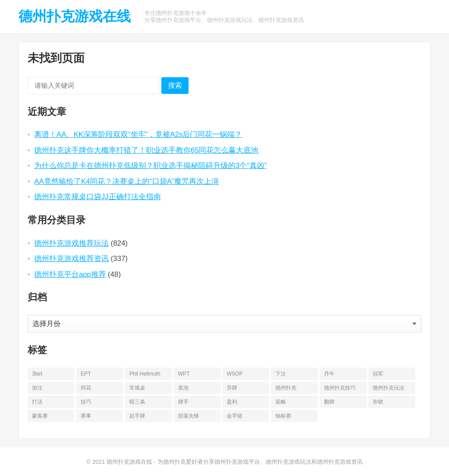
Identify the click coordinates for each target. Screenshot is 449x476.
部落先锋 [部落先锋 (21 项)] (189, 416)
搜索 (175, 85)
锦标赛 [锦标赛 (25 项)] (283, 416)
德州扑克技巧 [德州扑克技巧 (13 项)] (340, 388)
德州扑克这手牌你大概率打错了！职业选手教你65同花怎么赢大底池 (146, 150)
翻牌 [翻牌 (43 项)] (329, 402)
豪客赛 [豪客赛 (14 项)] (40, 416)
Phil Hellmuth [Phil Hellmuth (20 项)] (145, 374)
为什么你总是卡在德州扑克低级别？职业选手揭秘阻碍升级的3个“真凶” (150, 165)
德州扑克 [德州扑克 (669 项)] (286, 388)
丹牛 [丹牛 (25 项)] (329, 374)
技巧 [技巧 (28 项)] (86, 402)
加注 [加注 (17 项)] (37, 388)
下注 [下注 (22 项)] (281, 374)
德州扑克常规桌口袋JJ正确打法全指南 (98, 197)
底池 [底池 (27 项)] (183, 388)
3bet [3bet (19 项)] (37, 374)
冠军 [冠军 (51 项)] (378, 374)
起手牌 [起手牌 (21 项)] (137, 416)
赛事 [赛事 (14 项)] (86, 416)
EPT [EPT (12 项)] (86, 374)
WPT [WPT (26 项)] (184, 374)
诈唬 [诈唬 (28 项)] (378, 402)
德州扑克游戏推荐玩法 (71, 243)
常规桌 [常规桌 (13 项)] (137, 388)
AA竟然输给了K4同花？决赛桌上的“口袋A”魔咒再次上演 (127, 181)
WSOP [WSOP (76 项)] (235, 374)
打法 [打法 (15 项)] (37, 402)
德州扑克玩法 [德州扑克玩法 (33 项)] (388, 388)
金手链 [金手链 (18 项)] (235, 416)
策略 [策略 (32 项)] (281, 402)
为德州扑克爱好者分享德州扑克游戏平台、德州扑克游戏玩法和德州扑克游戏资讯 (260, 462)
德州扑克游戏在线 (75, 16)
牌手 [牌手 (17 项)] (183, 402)
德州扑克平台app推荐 (70, 274)
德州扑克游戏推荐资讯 (71, 258)
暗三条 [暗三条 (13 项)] (137, 402)
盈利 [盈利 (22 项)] (232, 402)
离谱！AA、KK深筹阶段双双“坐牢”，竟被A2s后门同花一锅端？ (138, 134)
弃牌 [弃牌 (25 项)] (232, 388)
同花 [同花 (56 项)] (86, 388)
